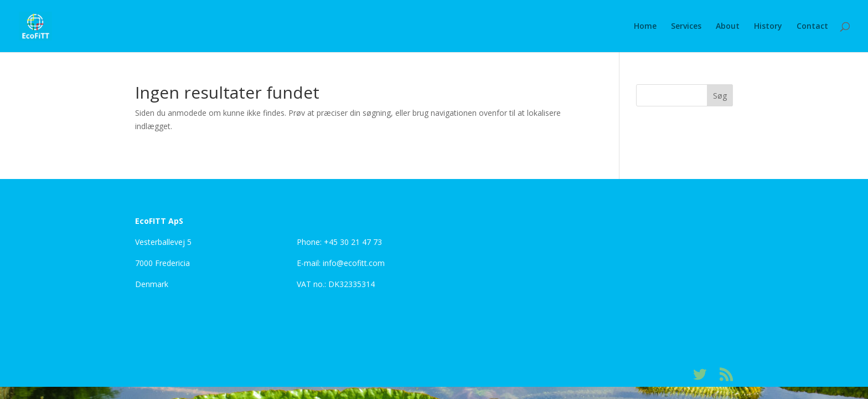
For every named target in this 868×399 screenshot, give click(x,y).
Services (686, 27)
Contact (812, 27)
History (768, 27)
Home (645, 27)
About (728, 27)
